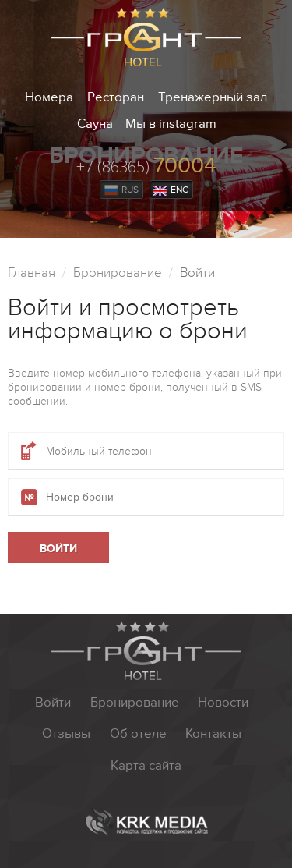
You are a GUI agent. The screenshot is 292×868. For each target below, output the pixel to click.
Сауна (95, 124)
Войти (53, 703)
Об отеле (138, 734)
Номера (49, 97)
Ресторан (116, 97)
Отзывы (66, 734)
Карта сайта (146, 766)
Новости (223, 703)
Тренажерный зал (213, 97)
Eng (171, 190)
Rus (121, 190)
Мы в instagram (171, 124)
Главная (32, 273)
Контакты (213, 734)
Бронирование (118, 273)
